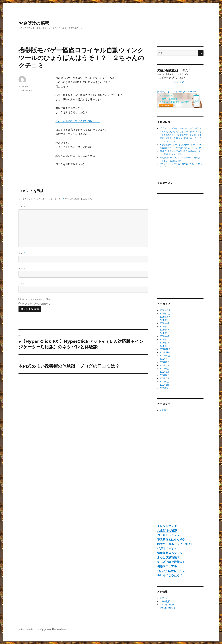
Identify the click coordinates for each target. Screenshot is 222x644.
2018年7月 (165, 327)
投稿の (165, 601)
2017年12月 (165, 349)
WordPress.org (167, 608)
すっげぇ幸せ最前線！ (171, 562)
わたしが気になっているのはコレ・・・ (78, 121)
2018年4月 (165, 336)
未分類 (163, 410)
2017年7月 (164, 365)
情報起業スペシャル (170, 553)
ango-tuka (24, 86)
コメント (23, 207)
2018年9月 (165, 320)
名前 (22, 253)
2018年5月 (165, 333)
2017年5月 (164, 372)
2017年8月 (164, 362)
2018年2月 (165, 343)
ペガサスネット (167, 548)
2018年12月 (165, 310)
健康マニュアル (167, 566)
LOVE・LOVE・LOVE (172, 571)
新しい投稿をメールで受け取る (36, 304)
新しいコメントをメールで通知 (36, 299)
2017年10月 (165, 356)
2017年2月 (164, 382)
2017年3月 (164, 378)
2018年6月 (165, 330)
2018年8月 (165, 323)
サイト (22, 283)
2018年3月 (165, 340)
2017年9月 (164, 359)
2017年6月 (164, 369)
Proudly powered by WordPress (51, 629)
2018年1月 (164, 346)
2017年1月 (164, 385)
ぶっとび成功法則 (168, 557)
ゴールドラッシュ (168, 535)
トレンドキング (167, 526)
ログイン (164, 598)
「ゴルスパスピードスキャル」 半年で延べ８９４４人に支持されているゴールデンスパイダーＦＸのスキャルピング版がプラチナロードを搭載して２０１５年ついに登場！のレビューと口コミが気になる (181, 135)
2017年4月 (165, 375)
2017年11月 (165, 352)
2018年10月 (165, 317)
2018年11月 (165, 314)
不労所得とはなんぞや (171, 539)
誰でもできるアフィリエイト (175, 544)
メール (23, 268)
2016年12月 (165, 388)
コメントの (167, 605)
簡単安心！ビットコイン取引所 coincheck (177, 92)
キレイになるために (170, 575)
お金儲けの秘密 (34, 23)
